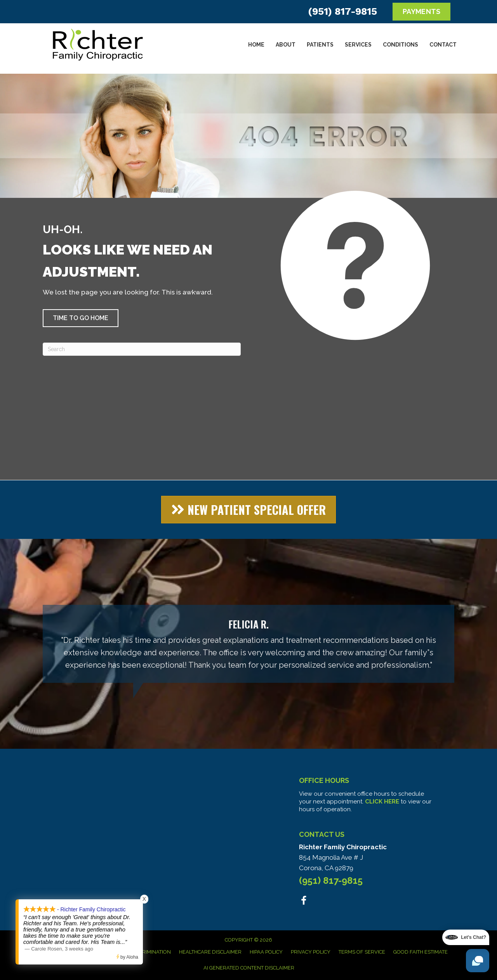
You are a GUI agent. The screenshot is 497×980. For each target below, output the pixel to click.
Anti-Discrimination (144, 952)
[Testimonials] (248, 644)
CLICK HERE (382, 802)
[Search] (142, 349)
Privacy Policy (311, 952)
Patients (320, 45)
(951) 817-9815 (342, 11)
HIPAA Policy (266, 952)
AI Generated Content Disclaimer (249, 968)
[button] (81, 318)
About (286, 45)
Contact (443, 45)
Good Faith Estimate (421, 952)
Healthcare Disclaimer (210, 952)
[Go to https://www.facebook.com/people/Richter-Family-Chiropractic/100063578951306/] (304, 902)
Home (256, 45)
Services (358, 45)
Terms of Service (362, 952)
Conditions (401, 45)
